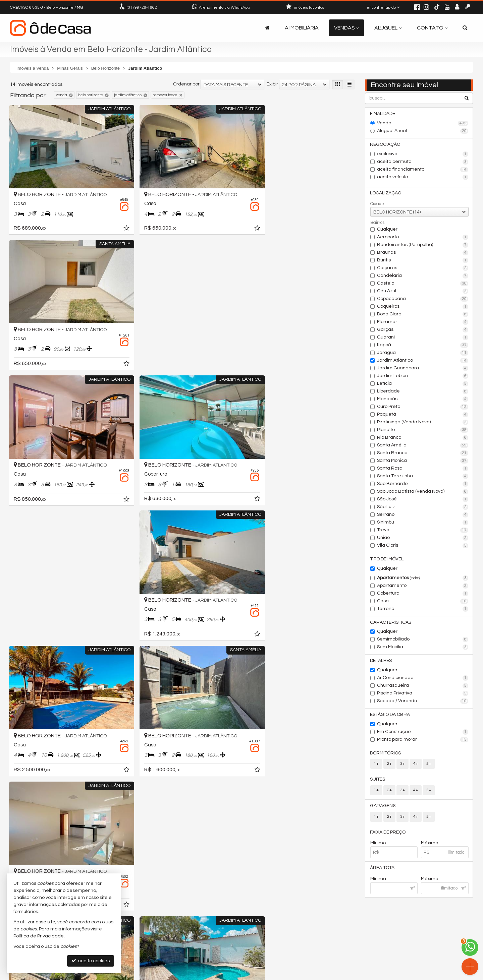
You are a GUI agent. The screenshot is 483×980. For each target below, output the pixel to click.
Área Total (384, 869)
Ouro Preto (423, 407)
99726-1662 (142, 8)
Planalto (423, 430)
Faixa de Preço (388, 833)
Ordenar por (186, 84)
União (423, 538)
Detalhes (381, 661)
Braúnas (423, 253)
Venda (423, 123)
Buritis (423, 261)
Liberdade (423, 392)
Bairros (377, 223)
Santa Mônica (423, 461)
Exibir (272, 84)
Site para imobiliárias (430, 975)
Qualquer (387, 230)
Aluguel (388, 28)
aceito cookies (91, 961)
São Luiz (423, 507)
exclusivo (423, 154)
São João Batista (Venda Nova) (423, 492)
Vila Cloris (423, 546)
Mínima (378, 880)
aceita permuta (423, 162)
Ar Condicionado (423, 679)
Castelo (423, 284)
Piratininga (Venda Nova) (423, 423)
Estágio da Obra (390, 715)
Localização (386, 193)
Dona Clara (423, 315)
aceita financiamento (423, 170)
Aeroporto (423, 238)
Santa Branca (423, 453)
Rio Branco (423, 438)
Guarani (423, 338)
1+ (376, 765)
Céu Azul (423, 292)
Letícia (423, 384)
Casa (423, 602)
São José (423, 500)
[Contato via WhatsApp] (470, 947)
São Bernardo (423, 484)
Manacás (423, 400)
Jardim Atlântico (423, 361)
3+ (402, 765)
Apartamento (423, 586)
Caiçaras (423, 268)
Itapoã (423, 346)
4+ (416, 765)
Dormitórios (386, 754)
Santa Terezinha (423, 477)
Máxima (430, 880)
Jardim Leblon (423, 376)
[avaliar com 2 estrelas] (20, 755)
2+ (389, 765)
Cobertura (423, 594)
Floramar (423, 322)
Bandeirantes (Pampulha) (423, 245)
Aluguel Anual (423, 131)
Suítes (378, 780)
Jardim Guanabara (423, 369)
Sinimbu (423, 523)
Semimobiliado (423, 640)
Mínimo (378, 844)
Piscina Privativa (423, 694)
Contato (432, 28)
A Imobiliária (302, 28)
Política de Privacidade (193, 975)
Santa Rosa (423, 469)
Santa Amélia (423, 446)
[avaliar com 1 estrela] (13, 755)
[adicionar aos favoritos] (114, 220)
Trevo (423, 531)
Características (391, 623)
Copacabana (423, 299)
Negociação (385, 144)
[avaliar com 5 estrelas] (41, 755)
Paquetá (423, 415)
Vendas (346, 28)
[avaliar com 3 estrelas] (27, 755)
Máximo (430, 844)
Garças (423, 330)
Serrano (423, 515)
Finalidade (383, 114)
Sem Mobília (423, 648)
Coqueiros (423, 307)
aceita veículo (423, 177)
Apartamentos (423, 578)
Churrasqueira (423, 686)
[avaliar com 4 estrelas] (34, 755)
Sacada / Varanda (423, 702)
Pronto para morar (423, 740)
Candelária (423, 276)
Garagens (383, 807)
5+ (429, 765)
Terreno (423, 609)
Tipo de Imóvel (387, 559)
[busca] (465, 28)
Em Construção (423, 733)
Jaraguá (423, 353)
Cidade (377, 204)
